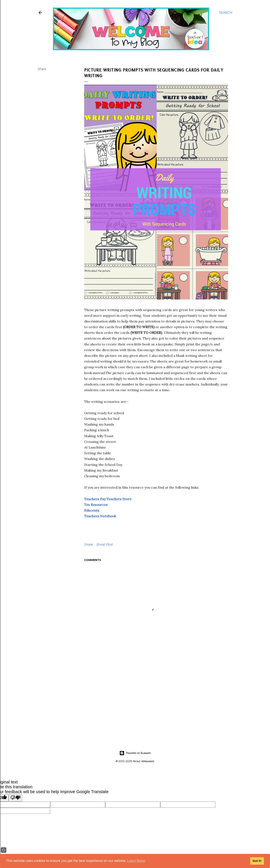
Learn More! (136, 861)
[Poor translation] (15, 798)
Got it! (257, 861)
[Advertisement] (156, 700)
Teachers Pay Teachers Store (108, 499)
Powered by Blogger (135, 753)
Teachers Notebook (100, 516)
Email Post (105, 545)
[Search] (226, 13)
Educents (92, 510)
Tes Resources (96, 505)
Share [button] (42, 69)
